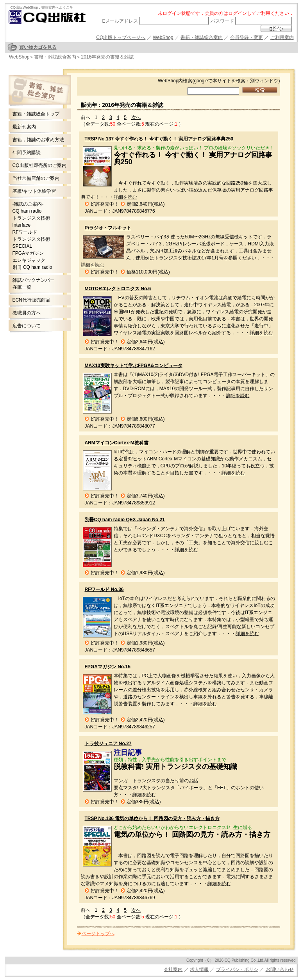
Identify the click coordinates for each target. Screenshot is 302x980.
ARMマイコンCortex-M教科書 (117, 443)
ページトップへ (98, 934)
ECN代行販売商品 (31, 300)
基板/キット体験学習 (34, 191)
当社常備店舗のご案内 (36, 178)
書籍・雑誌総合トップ (36, 114)
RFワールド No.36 (104, 589)
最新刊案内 (24, 127)
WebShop (163, 37)
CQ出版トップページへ (121, 37)
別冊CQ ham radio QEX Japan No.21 (125, 520)
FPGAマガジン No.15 (108, 667)
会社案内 (173, 969)
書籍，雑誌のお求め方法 (38, 140)
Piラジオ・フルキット (108, 228)
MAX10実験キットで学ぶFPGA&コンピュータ (134, 366)
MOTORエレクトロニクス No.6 (118, 289)
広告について (27, 326)
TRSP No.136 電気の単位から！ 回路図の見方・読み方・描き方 (152, 818)
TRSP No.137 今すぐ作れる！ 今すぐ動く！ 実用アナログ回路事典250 (159, 139)
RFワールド (25, 232)
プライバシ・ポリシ (237, 969)
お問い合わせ (280, 969)
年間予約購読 (27, 153)
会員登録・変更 (247, 37)
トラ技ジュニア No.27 (108, 744)
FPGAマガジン (28, 253)
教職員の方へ (27, 313)
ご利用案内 (282, 37)
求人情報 (199, 969)
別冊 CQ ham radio (32, 267)
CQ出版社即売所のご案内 (39, 165)
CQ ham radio (27, 211)
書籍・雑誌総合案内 (202, 37)
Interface (22, 225)
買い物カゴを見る (38, 47)
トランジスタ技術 (31, 218)
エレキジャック (29, 260)
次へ (136, 117)
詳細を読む (125, 197)
